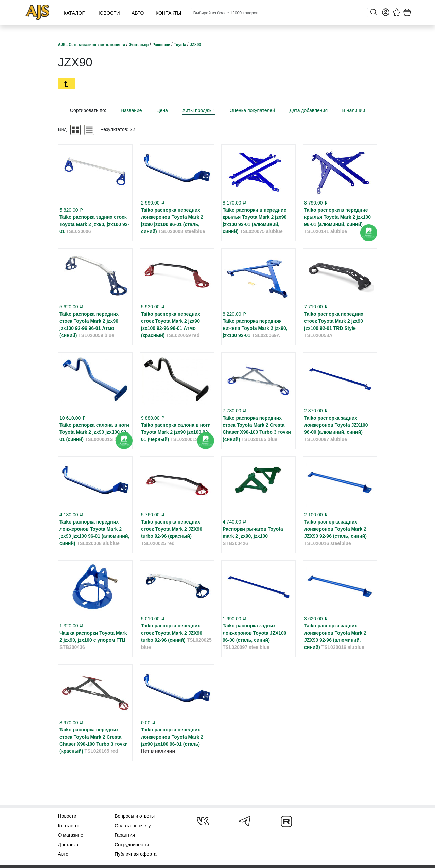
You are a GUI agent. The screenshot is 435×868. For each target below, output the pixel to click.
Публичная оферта (136, 854)
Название (131, 110)
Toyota (181, 45)
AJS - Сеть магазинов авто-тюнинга (92, 45)
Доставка (68, 845)
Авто (138, 13)
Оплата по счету (133, 826)
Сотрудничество (132, 845)
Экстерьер (139, 45)
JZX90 (196, 45)
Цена (162, 110)
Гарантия (125, 835)
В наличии (354, 110)
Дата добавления (308, 110)
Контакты (169, 13)
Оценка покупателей (252, 110)
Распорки (162, 45)
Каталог (74, 13)
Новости (108, 13)
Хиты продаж (199, 110)
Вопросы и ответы (135, 816)
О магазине (71, 835)
